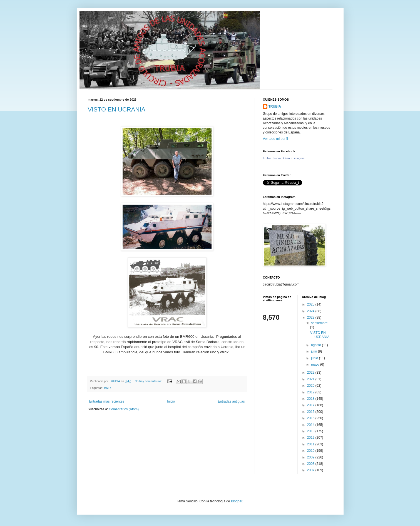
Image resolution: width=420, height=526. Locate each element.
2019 (311, 392)
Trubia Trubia (272, 158)
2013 (311, 431)
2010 (311, 451)
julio (315, 351)
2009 (311, 457)
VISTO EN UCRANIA (117, 109)
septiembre (319, 323)
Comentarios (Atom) (124, 409)
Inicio (171, 401)
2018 (311, 399)
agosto (316, 345)
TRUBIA (275, 106)
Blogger (237, 501)
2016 (311, 412)
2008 (311, 464)
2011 (311, 444)
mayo (316, 364)
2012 (311, 438)
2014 (311, 425)
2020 (311, 386)
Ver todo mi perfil (275, 139)
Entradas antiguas (231, 401)
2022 (311, 373)
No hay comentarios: (149, 381)
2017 (311, 405)
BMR (108, 388)
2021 (311, 379)
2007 (311, 470)
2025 (311, 304)
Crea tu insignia (294, 158)
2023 (311, 317)
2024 (311, 311)
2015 (311, 418)
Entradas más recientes (107, 401)
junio (315, 358)
